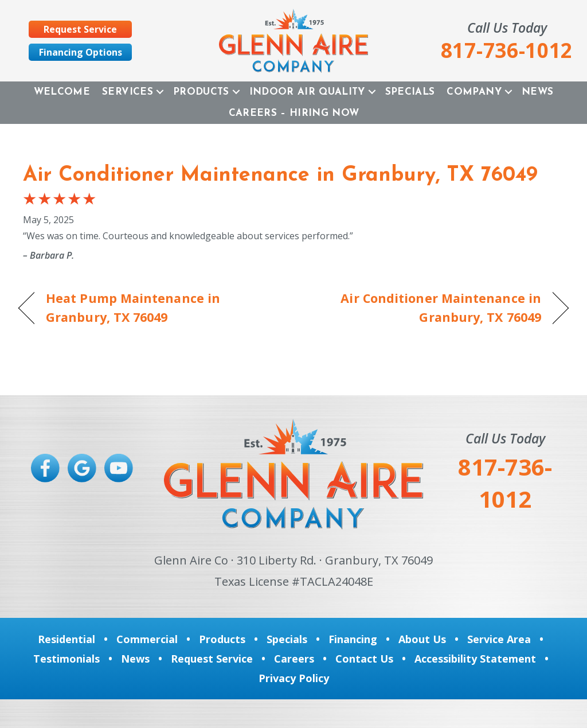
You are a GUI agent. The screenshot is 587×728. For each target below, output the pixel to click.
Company (474, 92)
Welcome (62, 92)
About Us (422, 639)
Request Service (212, 659)
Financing (353, 639)
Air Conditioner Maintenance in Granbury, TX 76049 (280, 176)
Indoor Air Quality (307, 92)
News (537, 92)
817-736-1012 (505, 483)
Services (128, 92)
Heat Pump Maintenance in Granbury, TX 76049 (133, 307)
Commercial (147, 639)
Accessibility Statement (475, 659)
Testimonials (66, 659)
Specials (410, 92)
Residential (66, 639)
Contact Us (364, 659)
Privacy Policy (294, 678)
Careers (294, 659)
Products (201, 92)
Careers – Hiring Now (294, 113)
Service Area (499, 639)
